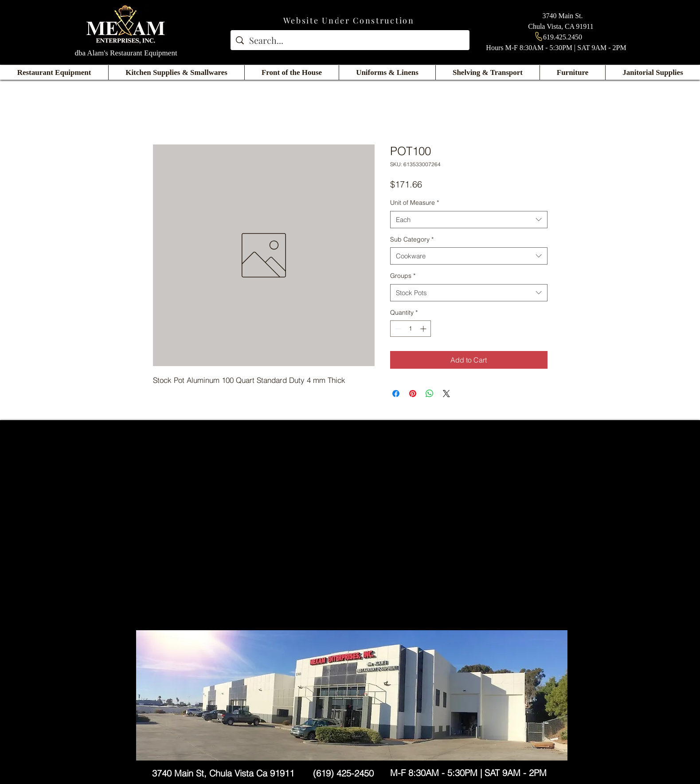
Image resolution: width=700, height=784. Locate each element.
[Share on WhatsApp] (430, 394)
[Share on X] (446, 394)
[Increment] (424, 329)
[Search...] (350, 40)
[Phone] (538, 37)
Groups (403, 276)
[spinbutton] (411, 329)
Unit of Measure (415, 203)
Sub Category (412, 239)
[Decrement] (397, 329)
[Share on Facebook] (396, 394)
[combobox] (469, 220)
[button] (54, 72)
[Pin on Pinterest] (413, 394)
